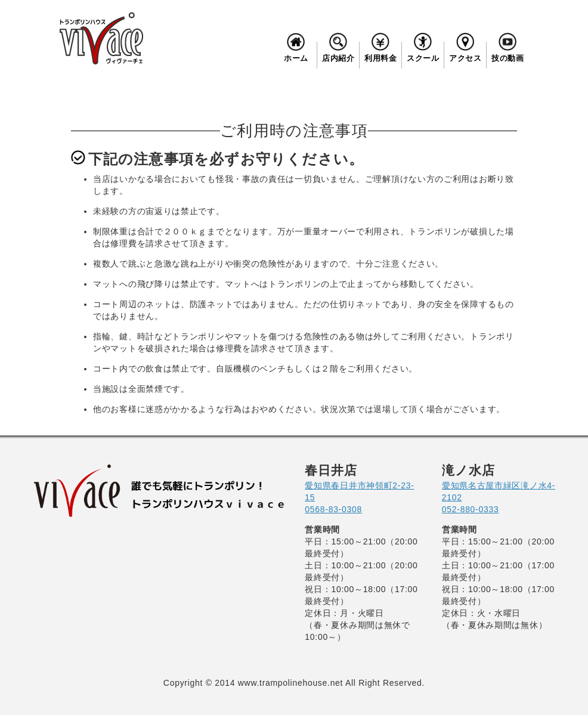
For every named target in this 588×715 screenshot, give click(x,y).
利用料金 (380, 46)
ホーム (296, 46)
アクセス (465, 46)
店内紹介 (338, 46)
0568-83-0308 (333, 509)
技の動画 (507, 46)
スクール (423, 46)
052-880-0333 (471, 509)
